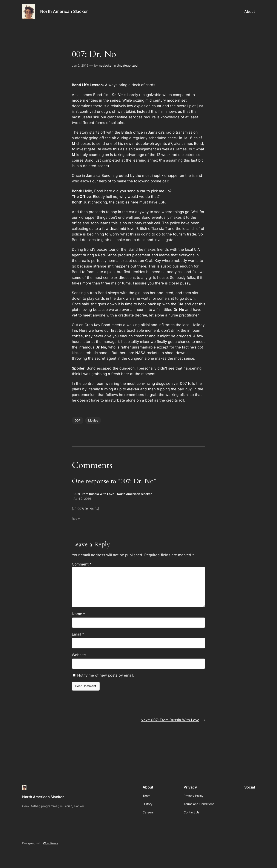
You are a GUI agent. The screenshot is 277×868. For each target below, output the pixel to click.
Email (78, 634)
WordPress (51, 843)
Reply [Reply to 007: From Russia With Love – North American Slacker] (76, 519)
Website (79, 655)
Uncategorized (127, 65)
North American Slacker (64, 11)
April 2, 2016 (82, 499)
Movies (93, 420)
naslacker (106, 65)
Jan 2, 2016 (80, 65)
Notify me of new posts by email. (106, 675)
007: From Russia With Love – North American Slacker (113, 494)
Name (78, 614)
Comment (82, 564)
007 (78, 420)
